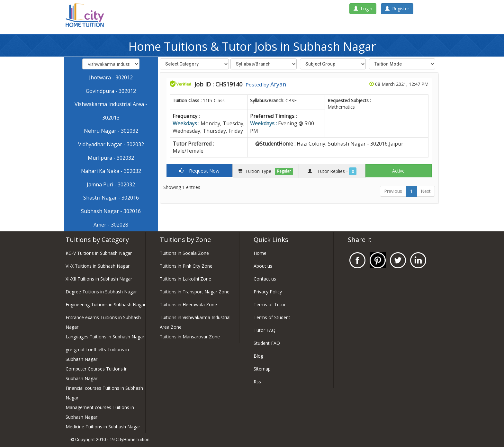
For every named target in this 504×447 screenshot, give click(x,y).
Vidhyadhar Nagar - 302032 (111, 144)
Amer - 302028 (111, 225)
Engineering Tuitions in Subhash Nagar (106, 304)
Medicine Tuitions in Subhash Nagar (103, 427)
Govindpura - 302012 (111, 91)
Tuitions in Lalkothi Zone (185, 279)
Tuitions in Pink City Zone (186, 266)
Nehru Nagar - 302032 (111, 131)
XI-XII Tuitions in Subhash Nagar (99, 279)
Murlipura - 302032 (111, 158)
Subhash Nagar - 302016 (111, 211)
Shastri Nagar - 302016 (111, 198)
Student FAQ (267, 343)
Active (398, 171)
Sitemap (262, 369)
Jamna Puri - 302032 (111, 184)
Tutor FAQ (265, 330)
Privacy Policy (268, 292)
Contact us (265, 279)
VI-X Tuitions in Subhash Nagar (98, 266)
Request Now (199, 171)
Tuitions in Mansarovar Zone (190, 337)
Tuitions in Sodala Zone (184, 253)
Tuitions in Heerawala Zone (188, 304)
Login (363, 9)
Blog (258, 356)
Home (260, 253)
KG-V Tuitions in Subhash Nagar (99, 253)
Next (426, 191)
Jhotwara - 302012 (111, 77)
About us (263, 266)
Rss (257, 382)
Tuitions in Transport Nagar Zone (195, 292)
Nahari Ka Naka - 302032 (111, 171)
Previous (393, 191)
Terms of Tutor (270, 304)
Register (397, 9)
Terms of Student (272, 317)
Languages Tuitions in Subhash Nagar (105, 337)
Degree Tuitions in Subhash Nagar (101, 292)
